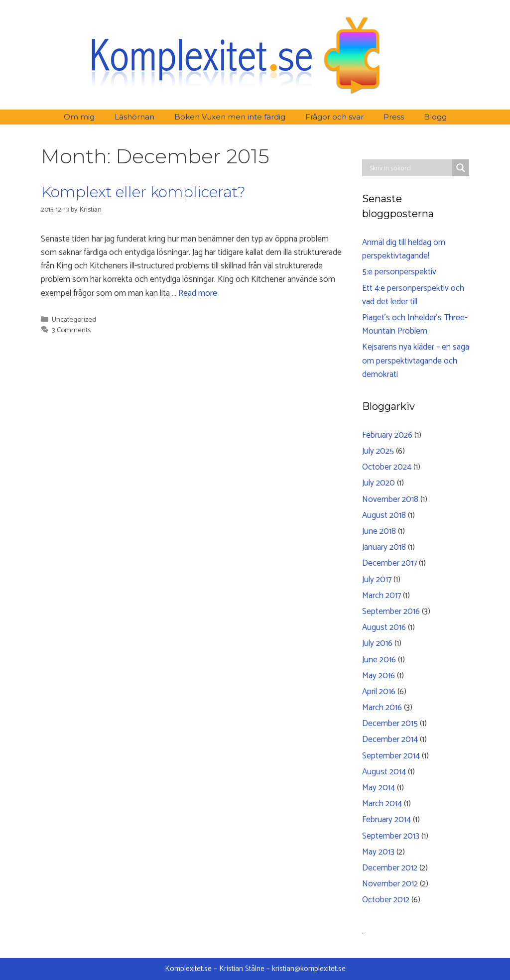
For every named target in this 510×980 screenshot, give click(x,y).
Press (394, 117)
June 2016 (379, 660)
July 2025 (378, 451)
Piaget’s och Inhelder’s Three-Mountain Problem (415, 324)
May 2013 (378, 852)
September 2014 (391, 756)
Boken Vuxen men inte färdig (230, 117)
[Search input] (410, 168)
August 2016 (384, 627)
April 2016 (379, 692)
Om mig (79, 117)
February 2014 (386, 820)
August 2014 (384, 772)
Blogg (435, 117)
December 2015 (390, 724)
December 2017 (389, 563)
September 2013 (391, 836)
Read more (198, 293)
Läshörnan (134, 117)
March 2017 (382, 596)
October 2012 (386, 900)
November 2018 (390, 499)
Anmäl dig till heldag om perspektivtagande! (404, 249)
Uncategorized (74, 320)
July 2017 (377, 580)
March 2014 (382, 804)
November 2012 (390, 884)
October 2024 (387, 467)
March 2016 (382, 708)
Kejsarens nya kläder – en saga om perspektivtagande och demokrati (416, 361)
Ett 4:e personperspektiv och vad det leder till (413, 295)
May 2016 (379, 676)
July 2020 (379, 483)
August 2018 (384, 515)
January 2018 (384, 547)
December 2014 (390, 739)
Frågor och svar (334, 117)
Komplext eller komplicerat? (143, 192)
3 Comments (71, 330)
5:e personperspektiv (399, 272)
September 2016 (391, 612)
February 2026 (387, 435)
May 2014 (379, 788)
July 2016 (377, 643)
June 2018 (379, 531)
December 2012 (390, 868)
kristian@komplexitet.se (309, 969)
